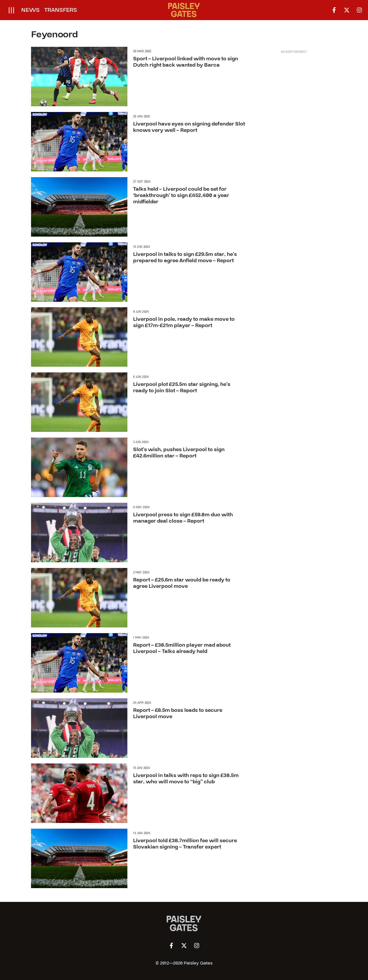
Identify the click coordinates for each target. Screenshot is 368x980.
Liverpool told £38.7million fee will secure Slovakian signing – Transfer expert (185, 844)
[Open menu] (11, 10)
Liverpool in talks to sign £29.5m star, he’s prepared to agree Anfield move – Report (185, 257)
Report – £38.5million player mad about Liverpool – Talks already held (182, 648)
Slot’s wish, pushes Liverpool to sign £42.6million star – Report (179, 453)
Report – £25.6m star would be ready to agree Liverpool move (182, 583)
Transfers (61, 10)
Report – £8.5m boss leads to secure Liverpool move (178, 713)
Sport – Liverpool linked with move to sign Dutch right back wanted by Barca (186, 62)
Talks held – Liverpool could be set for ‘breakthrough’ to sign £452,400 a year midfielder (181, 195)
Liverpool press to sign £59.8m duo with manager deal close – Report (183, 518)
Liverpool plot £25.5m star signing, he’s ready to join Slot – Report (182, 388)
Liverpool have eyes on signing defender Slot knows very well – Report (189, 127)
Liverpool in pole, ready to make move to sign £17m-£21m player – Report (184, 323)
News (30, 10)
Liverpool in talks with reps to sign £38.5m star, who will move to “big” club (186, 779)
